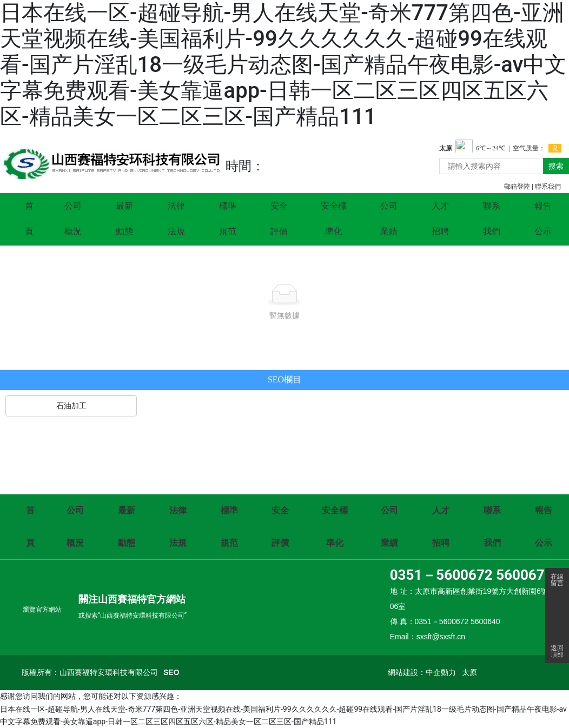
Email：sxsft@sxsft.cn (428, 637)
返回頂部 (557, 651)
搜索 (556, 166)
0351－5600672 (441, 575)
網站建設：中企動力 (422, 673)
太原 (469, 673)
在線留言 (557, 580)
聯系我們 (548, 187)
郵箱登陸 (517, 187)
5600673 (524, 575)
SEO (171, 672)
